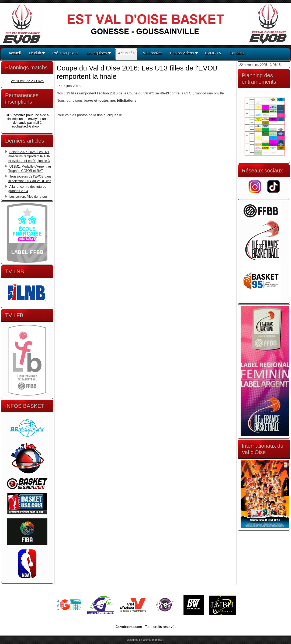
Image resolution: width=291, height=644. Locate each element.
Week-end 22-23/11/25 (27, 81)
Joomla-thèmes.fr (153, 640)
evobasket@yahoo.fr (27, 126)
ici (121, 115)
